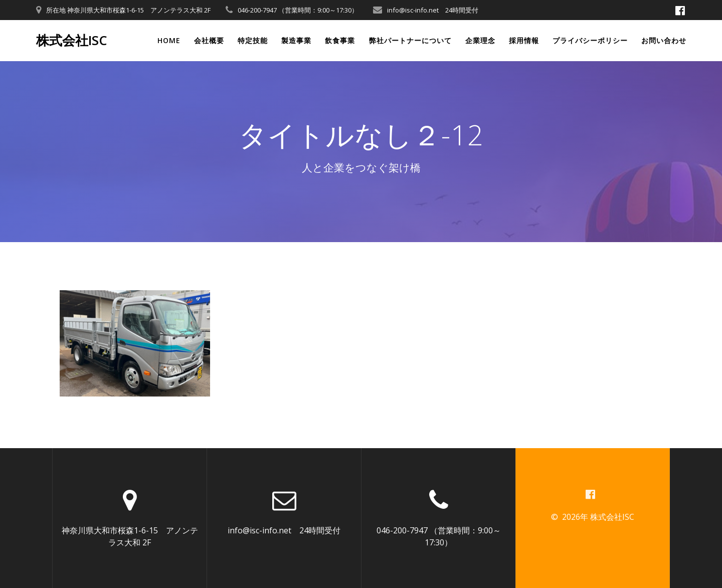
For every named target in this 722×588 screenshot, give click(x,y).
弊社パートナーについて (410, 40)
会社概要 (209, 40)
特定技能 (253, 40)
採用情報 (524, 40)
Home (169, 40)
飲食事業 (340, 40)
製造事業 (296, 40)
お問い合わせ (664, 40)
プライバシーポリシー (590, 40)
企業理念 (480, 40)
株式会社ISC (72, 41)
